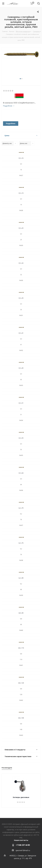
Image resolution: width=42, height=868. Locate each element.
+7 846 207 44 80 (23, 845)
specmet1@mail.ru (23, 850)
